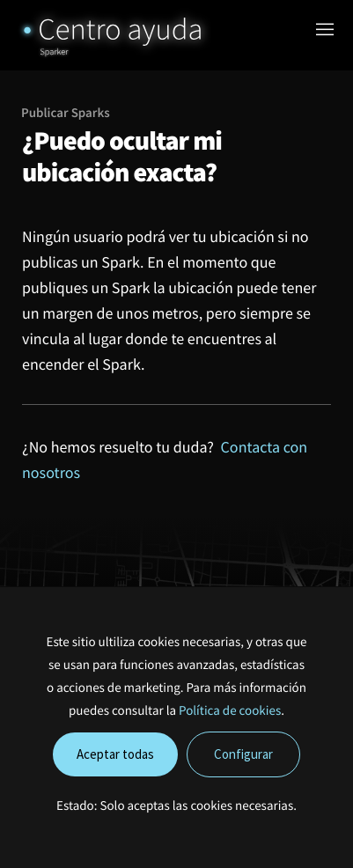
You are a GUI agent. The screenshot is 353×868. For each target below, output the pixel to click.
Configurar (243, 754)
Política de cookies (230, 711)
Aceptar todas (115, 754)
